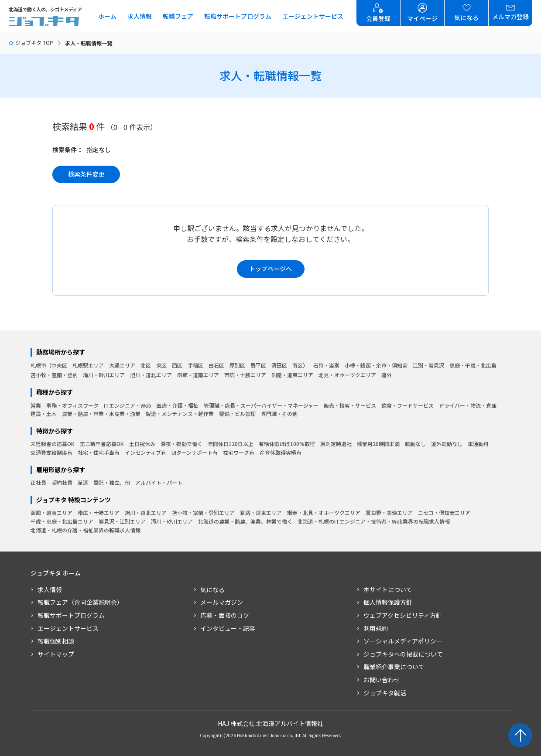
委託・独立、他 (112, 482)
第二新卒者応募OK (102, 444)
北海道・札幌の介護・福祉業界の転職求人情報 (86, 530)
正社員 (38, 482)
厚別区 (237, 365)
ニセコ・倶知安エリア (444, 513)
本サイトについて (388, 589)
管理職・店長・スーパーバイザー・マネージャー (261, 405)
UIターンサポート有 (195, 452)
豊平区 (258, 365)
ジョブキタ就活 (385, 693)
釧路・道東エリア (292, 375)
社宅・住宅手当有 (99, 452)
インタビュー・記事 (228, 628)
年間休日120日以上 (231, 444)
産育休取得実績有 (281, 452)
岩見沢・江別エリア (122, 521)
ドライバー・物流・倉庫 (468, 405)
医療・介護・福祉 (178, 405)
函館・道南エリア (198, 375)
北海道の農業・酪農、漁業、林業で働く (245, 521)
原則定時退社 (336, 444)
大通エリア (122, 365)
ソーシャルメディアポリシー (403, 641)
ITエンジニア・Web (128, 405)
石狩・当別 (326, 365)
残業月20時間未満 (378, 444)
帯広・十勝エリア (245, 375)
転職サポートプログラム (238, 16)
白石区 (216, 365)
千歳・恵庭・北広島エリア (62, 521)
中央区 (59, 365)
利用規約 (376, 628)
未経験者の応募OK (53, 444)
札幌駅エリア (88, 365)
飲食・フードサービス (407, 405)
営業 (36, 405)
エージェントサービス (313, 16)
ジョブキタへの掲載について (403, 654)
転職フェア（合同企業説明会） (80, 602)
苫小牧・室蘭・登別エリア (203, 513)
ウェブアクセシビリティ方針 (403, 615)
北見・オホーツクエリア (347, 375)
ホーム (107, 16)
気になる (212, 589)
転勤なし (415, 444)
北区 (146, 365)
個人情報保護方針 (388, 602)
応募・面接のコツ (225, 615)
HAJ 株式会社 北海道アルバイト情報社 (270, 723)
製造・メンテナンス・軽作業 (180, 414)
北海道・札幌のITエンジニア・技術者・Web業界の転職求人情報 (374, 521)
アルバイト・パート (159, 482)
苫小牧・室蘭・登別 (54, 375)
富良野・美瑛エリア (389, 513)
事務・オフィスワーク (72, 405)
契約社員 (62, 482)
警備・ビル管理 (237, 414)
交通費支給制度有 (51, 452)
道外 (387, 375)
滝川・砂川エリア (104, 375)
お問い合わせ (382, 680)
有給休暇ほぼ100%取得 (287, 444)
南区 (298, 365)
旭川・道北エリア (151, 375)
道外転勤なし (447, 444)
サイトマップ (56, 654)
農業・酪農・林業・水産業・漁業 (101, 414)
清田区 (279, 365)
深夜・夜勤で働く (181, 444)
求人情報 (140, 16)
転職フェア (178, 16)
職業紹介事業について (394, 667)
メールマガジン (222, 602)
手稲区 (195, 365)
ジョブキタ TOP (31, 43)
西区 (177, 365)
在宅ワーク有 (239, 452)
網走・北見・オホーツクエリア (324, 513)
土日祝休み (142, 444)
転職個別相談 (56, 641)
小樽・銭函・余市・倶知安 (376, 365)
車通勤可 (478, 444)
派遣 (83, 482)
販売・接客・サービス (350, 405)
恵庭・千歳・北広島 (473, 365)
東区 (161, 365)
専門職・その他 (279, 414)
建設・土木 (44, 414)
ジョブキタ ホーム (56, 573)
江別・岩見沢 (428, 365)
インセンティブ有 (146, 452)
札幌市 (38, 365)
